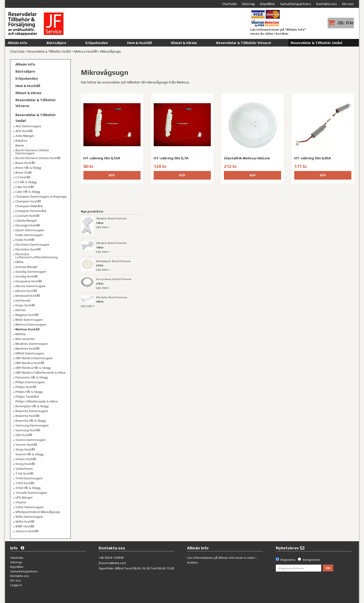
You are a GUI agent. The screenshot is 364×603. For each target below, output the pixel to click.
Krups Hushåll (25, 305)
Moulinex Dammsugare (32, 344)
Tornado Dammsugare (31, 493)
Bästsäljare (56, 43)
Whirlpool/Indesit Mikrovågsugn (38, 512)
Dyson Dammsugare (30, 230)
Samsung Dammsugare (32, 425)
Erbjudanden (97, 43)
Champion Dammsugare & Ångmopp (41, 197)
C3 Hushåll (23, 177)
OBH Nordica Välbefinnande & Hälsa (41, 373)
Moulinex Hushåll (27, 349)
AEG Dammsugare (28, 126)
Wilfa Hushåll (25, 522)
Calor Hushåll (25, 187)
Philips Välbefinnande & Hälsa (37, 401)
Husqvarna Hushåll (29, 281)
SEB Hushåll (24, 435)
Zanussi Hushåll (27, 531)
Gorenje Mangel (26, 267)
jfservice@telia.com (112, 563)
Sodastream (24, 469)
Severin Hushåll (26, 445)
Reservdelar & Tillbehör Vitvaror (244, 43)
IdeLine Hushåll (26, 291)
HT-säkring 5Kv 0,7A (171, 158)
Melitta (20, 334)
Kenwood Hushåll (28, 296)
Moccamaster (25, 339)
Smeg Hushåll (25, 464)
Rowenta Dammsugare (32, 411)
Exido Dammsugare (29, 235)
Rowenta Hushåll (27, 416)
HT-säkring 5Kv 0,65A (313, 158)
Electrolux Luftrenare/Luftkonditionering (37, 256)
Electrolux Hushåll (28, 249)
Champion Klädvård (29, 206)
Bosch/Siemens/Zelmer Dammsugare (32, 152)
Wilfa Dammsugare (29, 517)
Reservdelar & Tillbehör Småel (316, 43)
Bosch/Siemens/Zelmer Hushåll (38, 158)
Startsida (17, 51)
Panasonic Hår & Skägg (32, 377)
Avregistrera (311, 560)
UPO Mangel (24, 498)
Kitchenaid (23, 300)
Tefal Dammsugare (29, 478)
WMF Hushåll (25, 526)
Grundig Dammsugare (31, 272)
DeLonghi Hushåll (28, 225)
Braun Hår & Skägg (28, 168)
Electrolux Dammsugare (32, 245)
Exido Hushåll (25, 240)
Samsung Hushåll (28, 430)
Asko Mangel (25, 136)
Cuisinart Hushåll (27, 216)
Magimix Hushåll (27, 315)
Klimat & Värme (184, 43)
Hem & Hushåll (140, 43)
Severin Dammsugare (31, 440)
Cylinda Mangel (26, 221)
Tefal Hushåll (25, 483)
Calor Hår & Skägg (28, 192)
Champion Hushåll (28, 201)
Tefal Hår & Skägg (28, 488)
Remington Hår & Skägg (32, 406)
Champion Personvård (31, 211)
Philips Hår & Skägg (29, 392)
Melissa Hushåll (86, 51)
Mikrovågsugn (111, 51)
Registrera (288, 560)
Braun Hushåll (25, 163)
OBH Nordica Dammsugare (34, 358)
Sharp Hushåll (25, 449)
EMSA (19, 262)
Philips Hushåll (26, 387)
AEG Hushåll (24, 131)
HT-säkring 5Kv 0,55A (102, 158)
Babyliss (21, 141)
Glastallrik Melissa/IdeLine (247, 158)
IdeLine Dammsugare (30, 286)
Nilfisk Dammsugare (30, 353)
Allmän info (17, 43)
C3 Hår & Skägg (26, 182)
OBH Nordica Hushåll (30, 363)
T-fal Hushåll (24, 473)
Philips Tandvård (27, 397)
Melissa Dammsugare (31, 325)
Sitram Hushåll (26, 459)
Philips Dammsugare (30, 382)
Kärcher (21, 310)
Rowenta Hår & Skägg (31, 421)
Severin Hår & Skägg (29, 454)
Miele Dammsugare (29, 320)
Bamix (20, 145)
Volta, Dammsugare (30, 507)
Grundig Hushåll (27, 276)
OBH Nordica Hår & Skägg (33, 368)
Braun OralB (24, 173)
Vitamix (21, 502)
